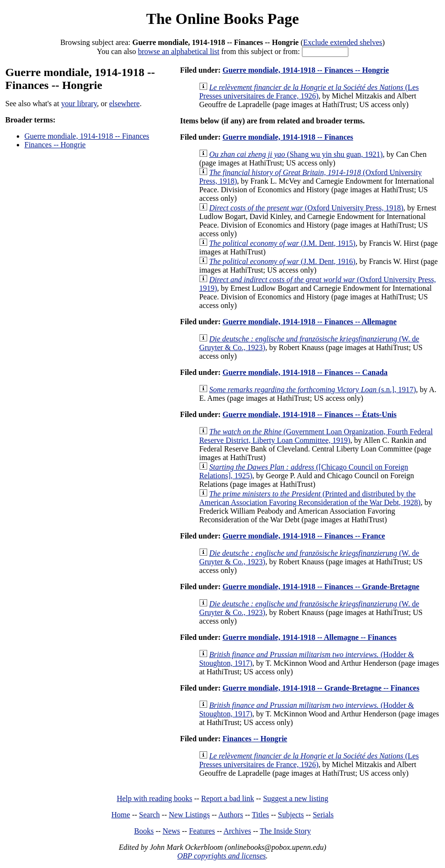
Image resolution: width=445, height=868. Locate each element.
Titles (260, 815)
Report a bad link (228, 798)
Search (150, 815)
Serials (323, 815)
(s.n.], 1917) (312, 390)
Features (202, 831)
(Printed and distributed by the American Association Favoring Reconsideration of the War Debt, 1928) (310, 498)
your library (79, 104)
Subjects (291, 815)
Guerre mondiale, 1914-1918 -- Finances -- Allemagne (310, 322)
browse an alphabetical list (178, 51)
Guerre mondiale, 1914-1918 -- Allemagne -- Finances (310, 637)
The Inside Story (285, 831)
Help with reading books (155, 798)
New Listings (189, 815)
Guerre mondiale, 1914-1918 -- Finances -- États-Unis (310, 414)
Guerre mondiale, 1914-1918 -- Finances (87, 136)
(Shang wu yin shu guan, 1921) (296, 154)
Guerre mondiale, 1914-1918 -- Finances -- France (304, 536)
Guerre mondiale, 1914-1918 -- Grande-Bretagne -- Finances (321, 688)
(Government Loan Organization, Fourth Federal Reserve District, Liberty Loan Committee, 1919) (316, 436)
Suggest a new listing (296, 798)
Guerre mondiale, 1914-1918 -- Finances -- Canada (305, 372)
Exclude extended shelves (343, 42)
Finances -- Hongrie (55, 145)
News (171, 831)
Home (121, 815)
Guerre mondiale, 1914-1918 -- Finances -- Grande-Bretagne (321, 587)
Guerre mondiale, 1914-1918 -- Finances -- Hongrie (306, 70)
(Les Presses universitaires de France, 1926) (309, 92)
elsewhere (124, 104)
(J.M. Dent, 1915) (282, 243)
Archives (237, 831)
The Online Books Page (222, 19)
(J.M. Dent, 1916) (282, 261)
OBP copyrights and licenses (221, 856)
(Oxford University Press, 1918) (306, 208)
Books (144, 831)
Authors (231, 815)
